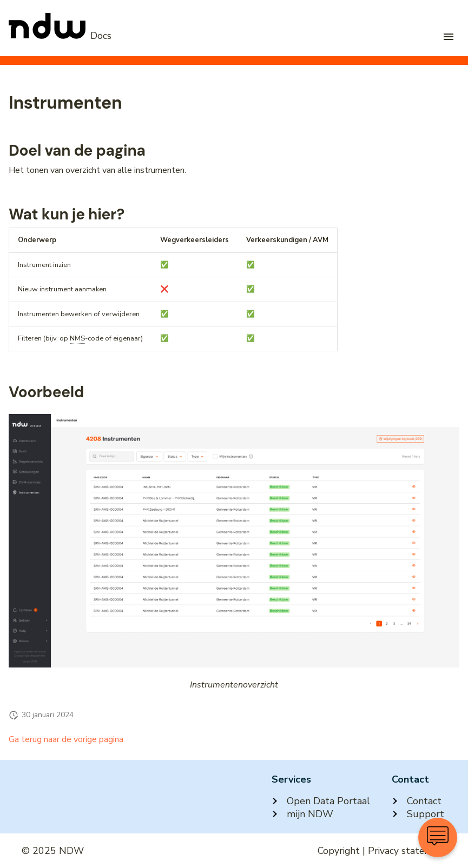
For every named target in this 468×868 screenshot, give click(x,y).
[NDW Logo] (60, 36)
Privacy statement (407, 851)
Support (418, 814)
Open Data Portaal (321, 801)
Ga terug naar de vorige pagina (66, 739)
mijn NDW (302, 814)
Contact (417, 801)
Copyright (339, 851)
